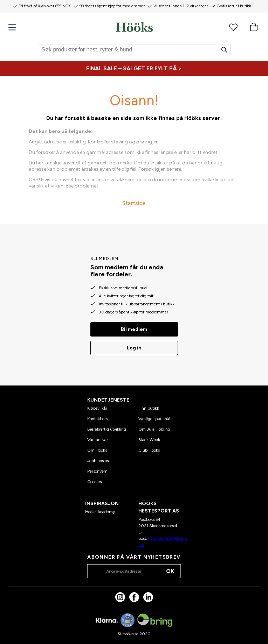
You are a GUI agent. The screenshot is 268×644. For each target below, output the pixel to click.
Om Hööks (97, 450)
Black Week (149, 440)
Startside (134, 203)
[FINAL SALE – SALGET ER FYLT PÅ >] (134, 69)
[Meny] (12, 27)
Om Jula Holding (154, 429)
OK (170, 571)
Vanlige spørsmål (154, 419)
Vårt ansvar (98, 440)
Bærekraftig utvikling (107, 429)
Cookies (94, 482)
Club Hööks (149, 450)
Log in (134, 348)
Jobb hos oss (99, 461)
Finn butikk (149, 408)
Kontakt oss (98, 419)
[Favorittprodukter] (233, 27)
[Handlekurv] (254, 27)
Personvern (97, 471)
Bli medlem (134, 329)
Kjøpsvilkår (97, 408)
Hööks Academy (100, 512)
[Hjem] (134, 27)
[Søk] (134, 50)
